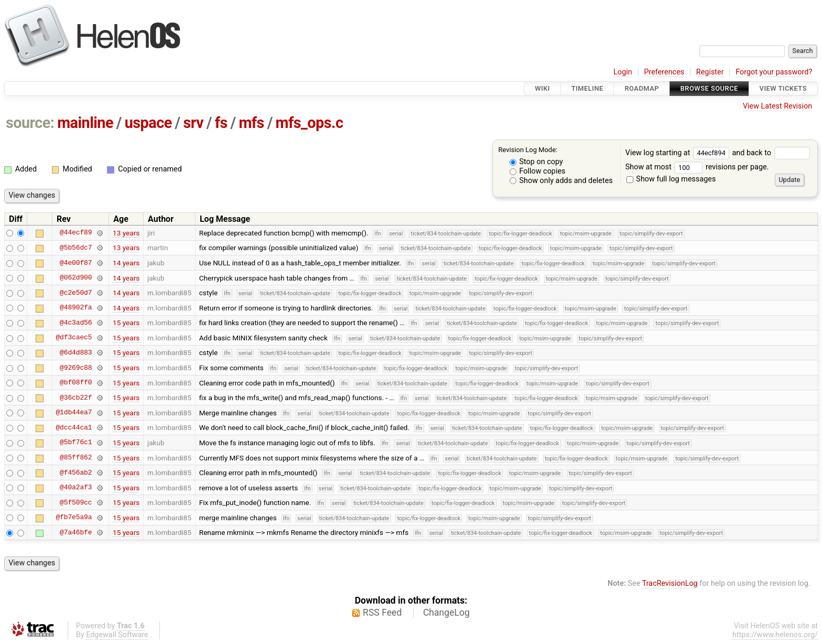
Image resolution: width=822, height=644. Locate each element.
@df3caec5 (74, 338)
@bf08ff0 (76, 383)
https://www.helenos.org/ (775, 635)
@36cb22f (76, 398)
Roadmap (642, 88)
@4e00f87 (76, 263)
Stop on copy (536, 162)
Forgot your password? (774, 72)
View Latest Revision (777, 106)
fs (221, 123)
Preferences (664, 72)
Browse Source (709, 88)
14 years (126, 263)
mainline (85, 123)
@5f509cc (76, 502)
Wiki (542, 88)
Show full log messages (671, 179)
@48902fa (76, 308)
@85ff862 (76, 458)
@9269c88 (76, 368)
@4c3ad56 (76, 323)
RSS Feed (382, 613)
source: (30, 123)
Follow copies (538, 171)
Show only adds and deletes (561, 181)
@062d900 (76, 278)
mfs (251, 123)
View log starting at (679, 153)
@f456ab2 (76, 473)
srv (193, 123)
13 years (126, 233)
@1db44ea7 (74, 413)
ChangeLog (446, 613)
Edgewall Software (117, 635)
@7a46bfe (76, 532)
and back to (771, 153)
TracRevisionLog (670, 583)
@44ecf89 (76, 233)
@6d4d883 (76, 352)
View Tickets (783, 88)
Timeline (587, 88)
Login (623, 72)
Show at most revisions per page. (697, 167)
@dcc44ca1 (74, 427)
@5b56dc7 (76, 248)
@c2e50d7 (76, 293)
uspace (148, 123)
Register (710, 72)
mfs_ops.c (310, 123)
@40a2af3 (76, 488)
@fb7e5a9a (74, 518)
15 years (126, 323)
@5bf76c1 (76, 443)
